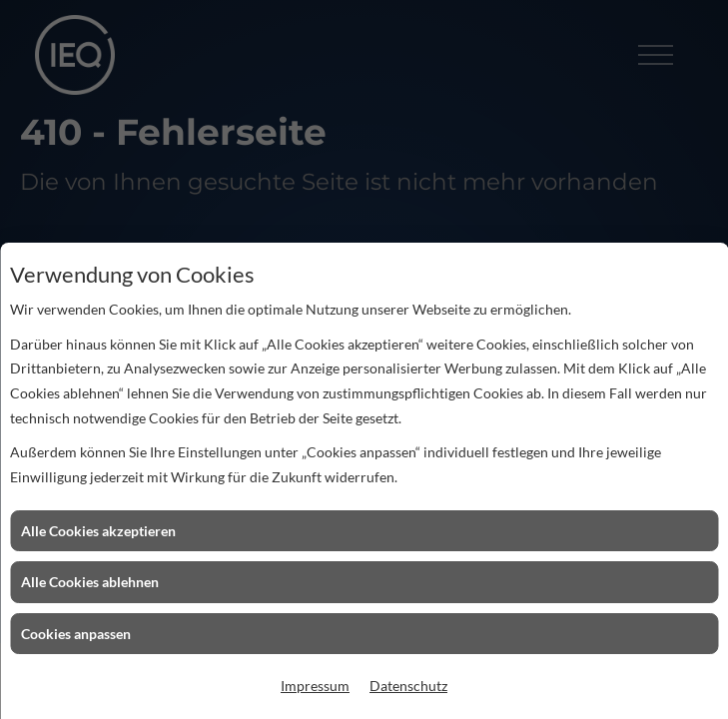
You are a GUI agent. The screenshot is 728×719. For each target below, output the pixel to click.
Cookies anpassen (76, 634)
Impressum (315, 686)
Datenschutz (408, 686)
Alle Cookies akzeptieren (98, 531)
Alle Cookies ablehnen (90, 582)
